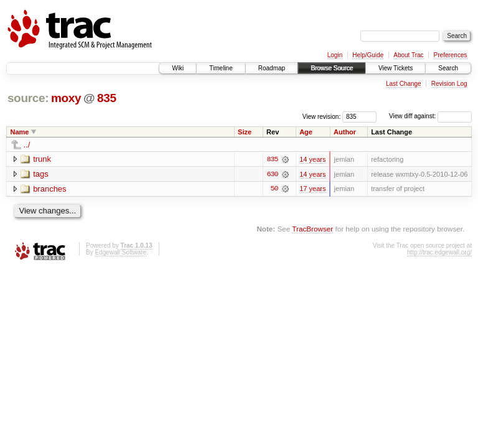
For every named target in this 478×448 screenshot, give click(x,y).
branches (49, 189)
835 (107, 98)
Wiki (178, 68)
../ (27, 145)
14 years (312, 159)
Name (20, 132)
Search (448, 68)
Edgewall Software (120, 252)
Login (335, 55)
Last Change (404, 84)
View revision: (322, 116)
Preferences (451, 55)
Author (345, 132)
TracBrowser (312, 229)
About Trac (408, 55)
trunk (42, 159)
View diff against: (430, 116)
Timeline (221, 68)
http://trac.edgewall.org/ (439, 252)
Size (245, 132)
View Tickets (396, 68)
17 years (312, 189)
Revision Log (449, 84)
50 (274, 189)
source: (28, 98)
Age (306, 132)
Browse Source (332, 68)
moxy (66, 98)
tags (41, 174)
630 (272, 174)
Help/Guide (368, 55)
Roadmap (272, 68)
